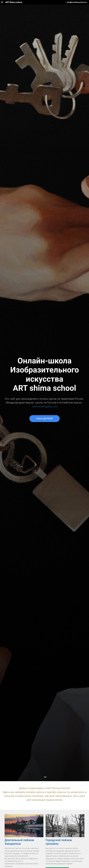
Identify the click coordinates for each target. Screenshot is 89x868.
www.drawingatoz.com (45, 406)
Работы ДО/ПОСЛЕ (44, 419)
